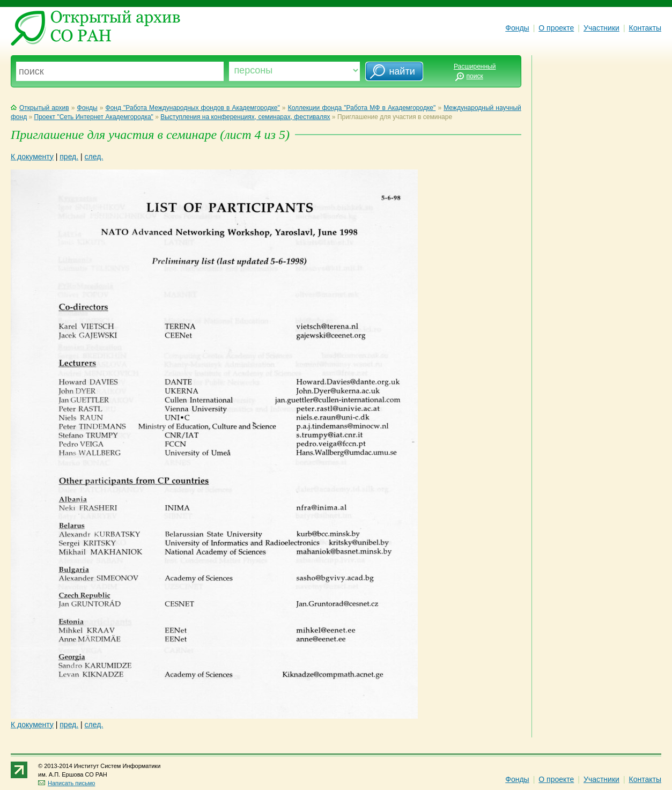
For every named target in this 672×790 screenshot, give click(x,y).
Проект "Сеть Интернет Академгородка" (94, 117)
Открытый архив (40, 108)
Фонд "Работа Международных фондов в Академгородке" (193, 108)
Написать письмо (67, 783)
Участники (601, 28)
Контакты (645, 28)
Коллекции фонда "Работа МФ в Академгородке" (362, 108)
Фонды (517, 28)
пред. (69, 157)
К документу (32, 157)
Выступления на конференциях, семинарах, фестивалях (245, 117)
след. (94, 157)
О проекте (556, 28)
